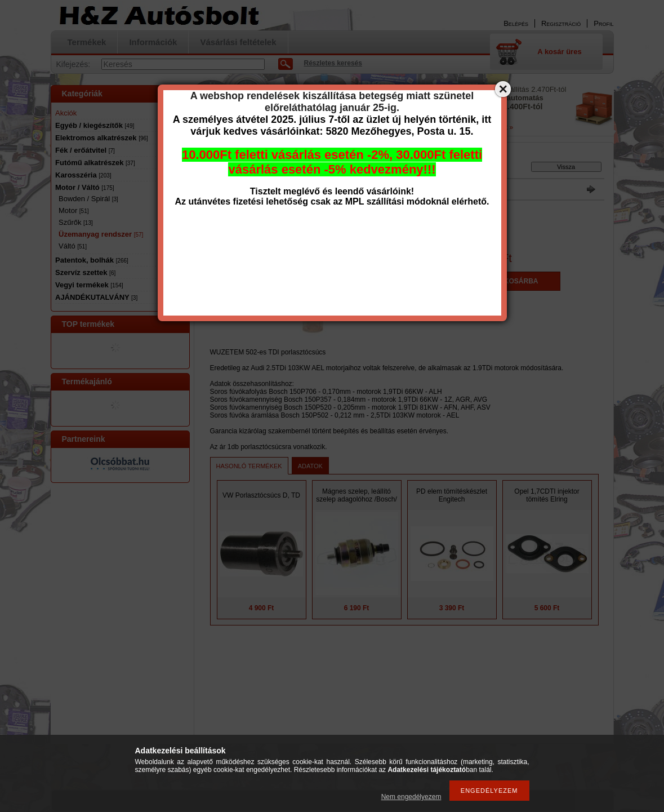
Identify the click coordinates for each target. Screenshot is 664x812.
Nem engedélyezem (411, 797)
